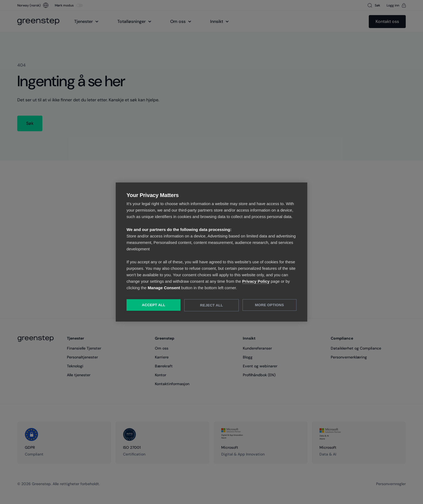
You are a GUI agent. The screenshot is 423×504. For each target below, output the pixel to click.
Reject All (212, 305)
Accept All (153, 305)
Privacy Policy (256, 282)
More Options (270, 305)
